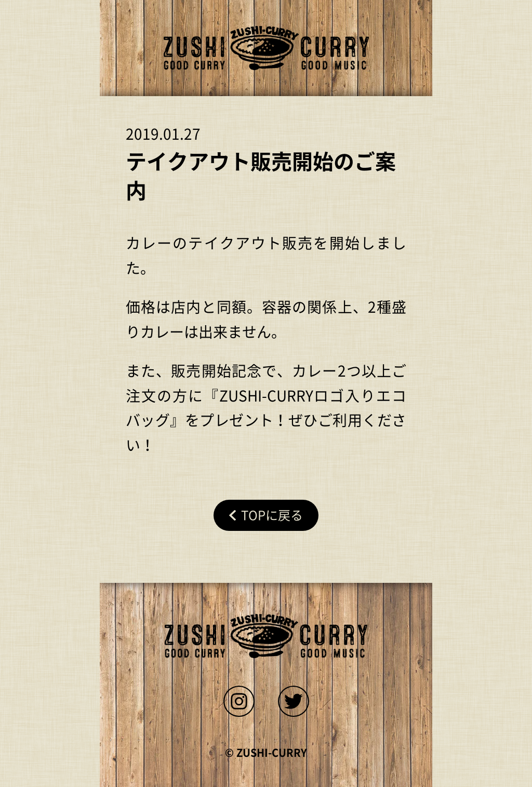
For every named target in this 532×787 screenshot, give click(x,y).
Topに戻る (272, 515)
